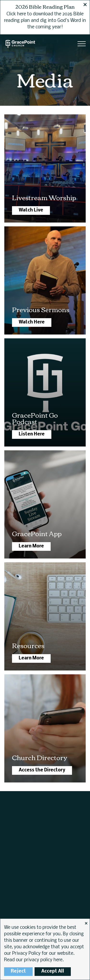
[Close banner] (85, 5)
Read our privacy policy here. (34, 960)
